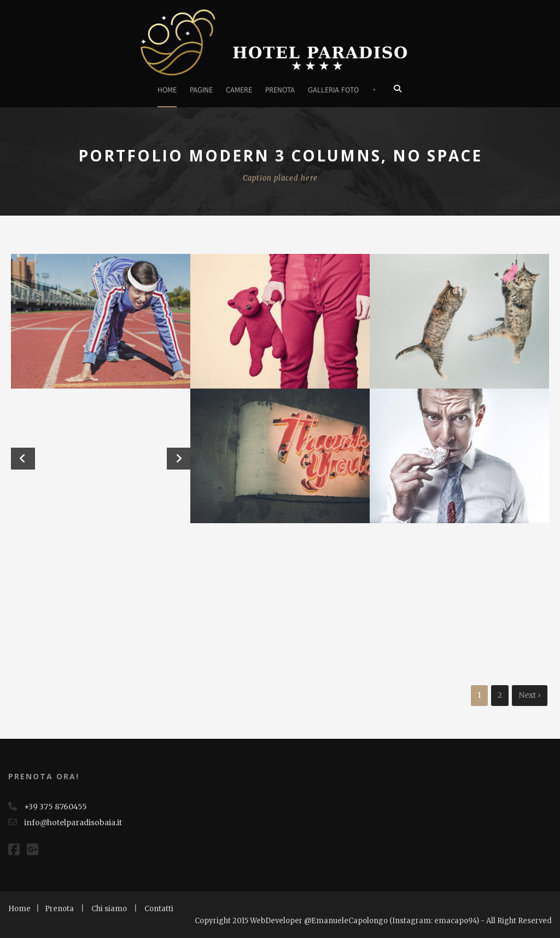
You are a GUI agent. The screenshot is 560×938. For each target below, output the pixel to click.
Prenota (280, 90)
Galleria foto (333, 90)
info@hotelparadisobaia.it (72, 823)
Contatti (159, 909)
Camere (239, 90)
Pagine (201, 90)
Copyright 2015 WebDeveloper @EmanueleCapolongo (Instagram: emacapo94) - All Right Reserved (373, 921)
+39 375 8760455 (56, 807)
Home (167, 90)
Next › (530, 695)
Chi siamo (109, 909)
